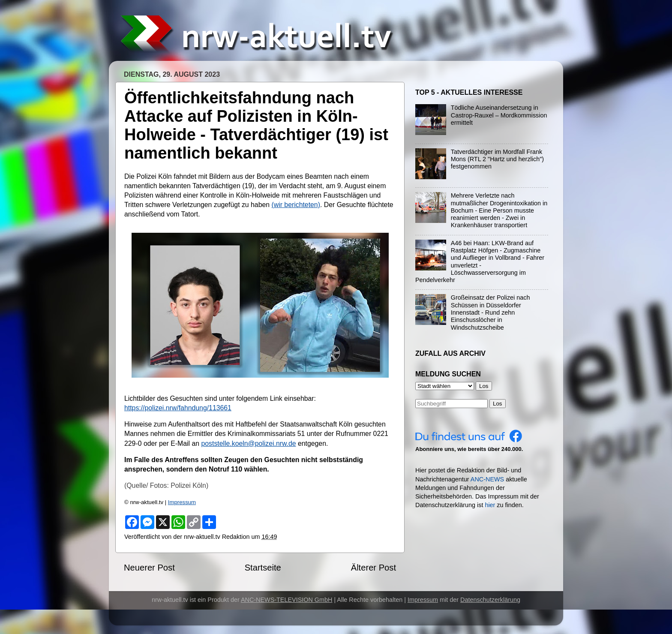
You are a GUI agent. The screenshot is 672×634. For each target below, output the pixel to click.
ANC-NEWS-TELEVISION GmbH (287, 600)
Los (498, 404)
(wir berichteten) (295, 205)
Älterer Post (373, 568)
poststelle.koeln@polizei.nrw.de (248, 443)
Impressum (182, 502)
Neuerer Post (149, 568)
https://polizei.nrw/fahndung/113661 (178, 408)
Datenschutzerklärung (490, 600)
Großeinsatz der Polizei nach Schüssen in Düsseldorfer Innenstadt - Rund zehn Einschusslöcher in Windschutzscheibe (490, 312)
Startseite (263, 568)
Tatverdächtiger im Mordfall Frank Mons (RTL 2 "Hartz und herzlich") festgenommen (497, 159)
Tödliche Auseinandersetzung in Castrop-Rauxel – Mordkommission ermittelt (499, 115)
